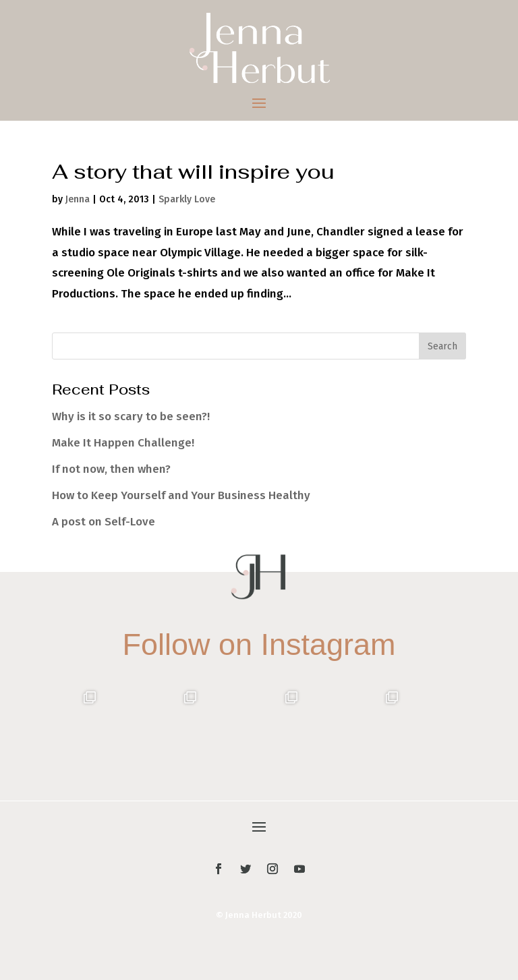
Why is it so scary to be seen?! (131, 416)
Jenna (78, 199)
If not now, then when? (111, 469)
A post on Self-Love (104, 522)
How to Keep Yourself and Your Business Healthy (181, 495)
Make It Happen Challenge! (123, 443)
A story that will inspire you (193, 172)
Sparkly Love (187, 199)
